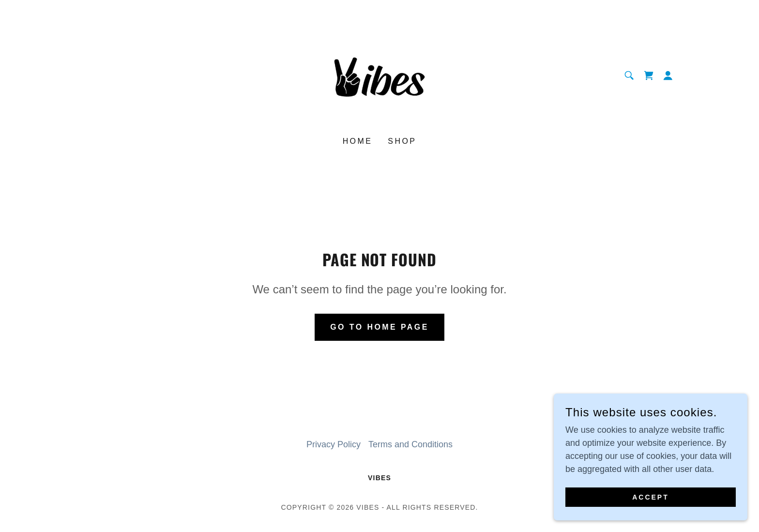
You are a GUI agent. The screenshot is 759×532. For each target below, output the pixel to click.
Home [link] (358, 141)
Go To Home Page (379, 327)
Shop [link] (402, 141)
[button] (668, 76)
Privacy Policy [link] (334, 444)
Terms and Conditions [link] (410, 444)
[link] (379, 75)
